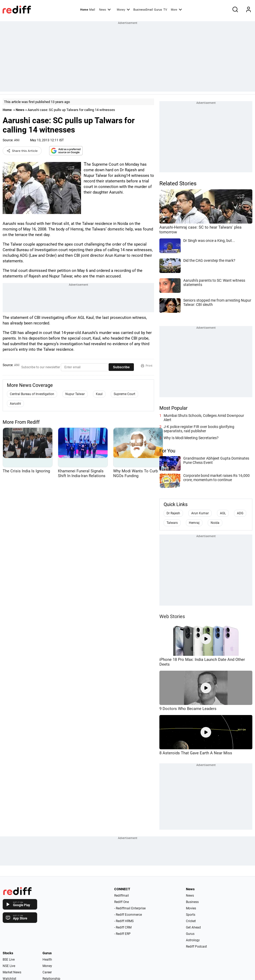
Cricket (191, 921)
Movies (191, 908)
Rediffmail (122, 896)
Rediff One (122, 902)
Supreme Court (124, 394)
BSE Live (9, 960)
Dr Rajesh (173, 513)
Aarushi (15, 404)
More (176, 9)
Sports (191, 915)
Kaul (99, 394)
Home (84, 10)
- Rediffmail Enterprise (130, 908)
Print (147, 366)
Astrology (193, 940)
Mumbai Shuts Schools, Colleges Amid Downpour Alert (204, 418)
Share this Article (22, 151)
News (105, 9)
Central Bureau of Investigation (32, 394)
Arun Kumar (200, 513)
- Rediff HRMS (124, 921)
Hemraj (194, 523)
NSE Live (9, 966)
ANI (17, 140)
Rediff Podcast (196, 947)
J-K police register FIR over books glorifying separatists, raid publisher (199, 429)
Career (47, 972)
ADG (240, 513)
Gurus (158, 10)
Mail (92, 10)
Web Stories (172, 616)
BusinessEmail (143, 10)
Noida (215, 523)
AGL (223, 513)
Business (192, 902)
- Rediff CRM (123, 927)
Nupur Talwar (75, 394)
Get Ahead (193, 927)
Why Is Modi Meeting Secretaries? (191, 438)
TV (165, 10)
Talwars (172, 523)
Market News (12, 972)
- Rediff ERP (122, 934)
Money (123, 9)
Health (47, 960)
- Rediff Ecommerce (128, 915)
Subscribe (121, 367)
